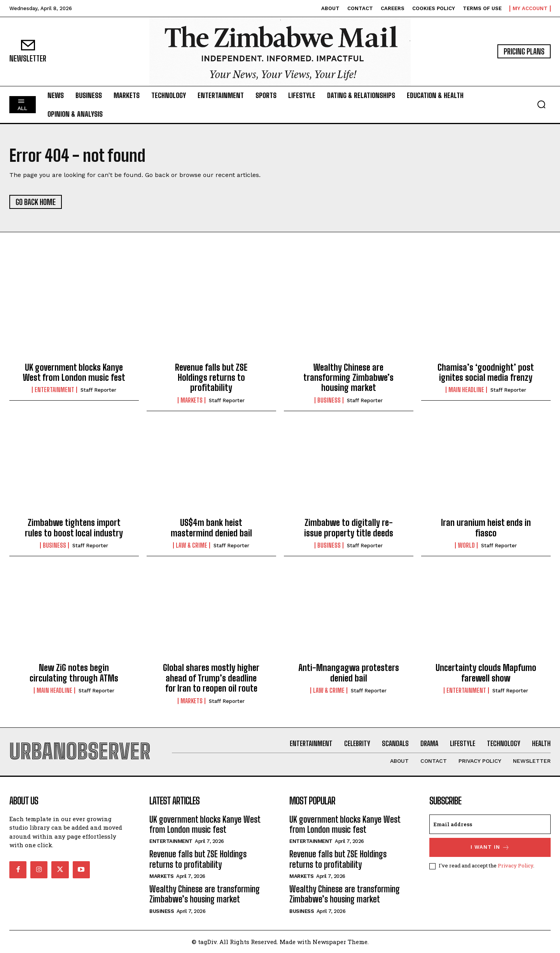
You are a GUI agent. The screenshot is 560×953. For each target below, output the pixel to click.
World (466, 545)
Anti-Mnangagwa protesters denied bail (349, 673)
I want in (490, 847)
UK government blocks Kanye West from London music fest (74, 372)
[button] (541, 104)
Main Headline (466, 390)
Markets (192, 400)
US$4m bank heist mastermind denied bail (211, 528)
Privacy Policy (515, 865)
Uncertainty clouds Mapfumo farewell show (486, 673)
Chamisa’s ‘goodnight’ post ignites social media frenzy (486, 372)
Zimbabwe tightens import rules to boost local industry (74, 528)
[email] (490, 824)
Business (329, 400)
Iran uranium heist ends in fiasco (486, 528)
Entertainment (54, 390)
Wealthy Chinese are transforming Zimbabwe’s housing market (348, 378)
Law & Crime (192, 545)
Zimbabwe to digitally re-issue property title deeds (349, 528)
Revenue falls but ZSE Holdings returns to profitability (211, 378)
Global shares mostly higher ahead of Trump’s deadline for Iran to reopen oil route (211, 678)
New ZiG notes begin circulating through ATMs (74, 673)
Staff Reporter (98, 390)
